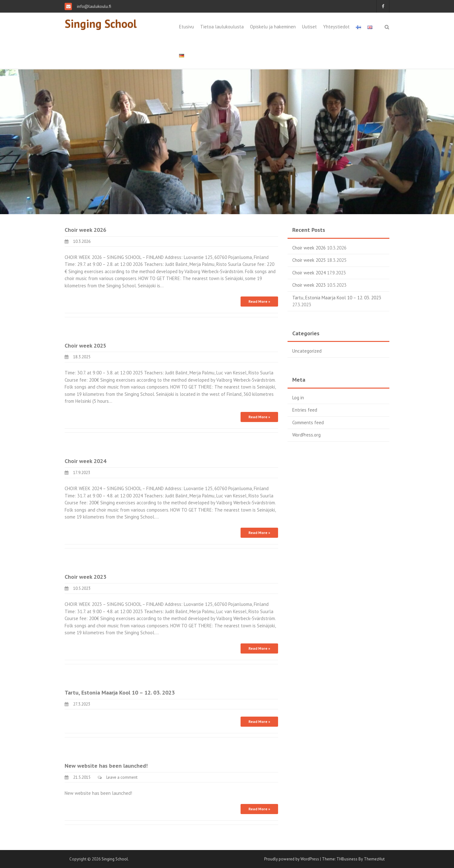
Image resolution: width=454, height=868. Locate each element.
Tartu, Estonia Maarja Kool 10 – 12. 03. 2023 (120, 692)
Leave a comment (122, 777)
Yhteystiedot (336, 27)
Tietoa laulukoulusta (222, 27)
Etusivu (186, 27)
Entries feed (305, 410)
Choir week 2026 (85, 230)
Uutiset (309, 27)
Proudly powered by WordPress (292, 859)
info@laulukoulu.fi (93, 6)
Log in (298, 398)
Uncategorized (307, 351)
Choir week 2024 (85, 461)
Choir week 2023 (85, 577)
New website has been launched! (106, 766)
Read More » (259, 301)
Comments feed (308, 422)
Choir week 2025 (85, 346)
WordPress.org (306, 435)
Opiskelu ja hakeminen (273, 27)
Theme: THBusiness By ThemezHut (353, 859)
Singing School (101, 23)
